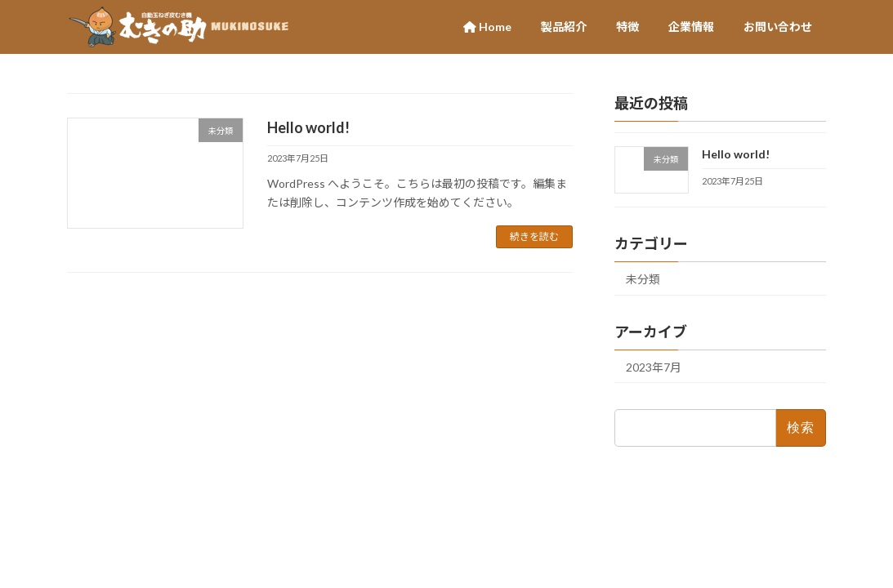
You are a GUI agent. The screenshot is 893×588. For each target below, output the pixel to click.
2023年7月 (654, 367)
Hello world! (308, 127)
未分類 (643, 279)
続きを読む (534, 236)
